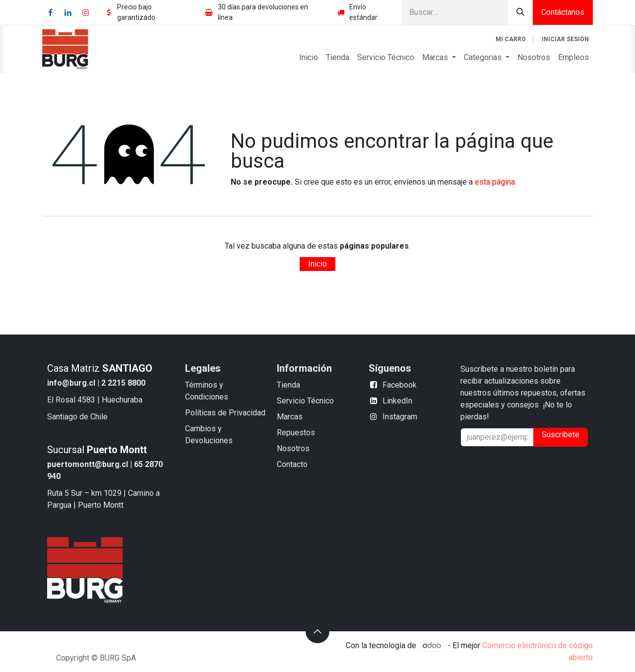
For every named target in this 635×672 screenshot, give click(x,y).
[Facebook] (50, 12)
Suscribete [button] (561, 435)
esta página (495, 182)
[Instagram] (86, 12)
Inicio (317, 264)
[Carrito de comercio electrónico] (511, 39)
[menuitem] (309, 58)
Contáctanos (563, 12)
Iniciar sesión (565, 39)
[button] (317, 631)
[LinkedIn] (68, 12)
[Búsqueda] (520, 12)
